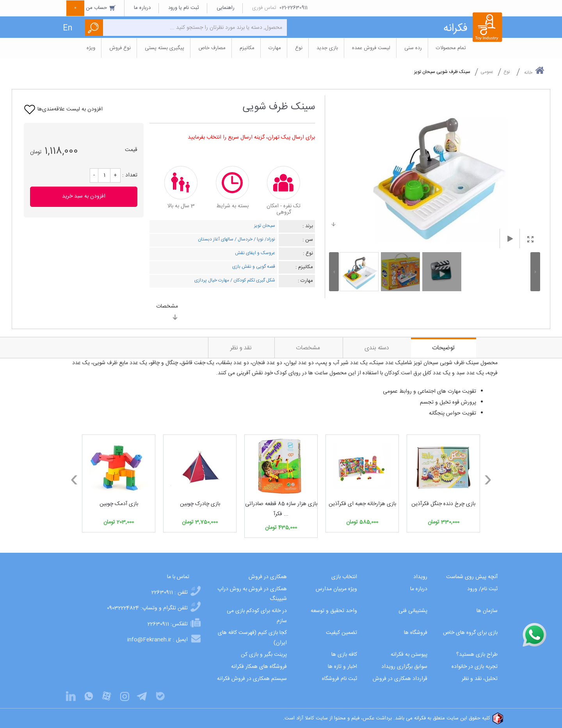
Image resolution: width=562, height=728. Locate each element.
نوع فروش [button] (120, 48)
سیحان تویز (265, 226)
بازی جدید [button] (327, 48)
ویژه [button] (91, 48)
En (68, 28)
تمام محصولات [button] (451, 48)
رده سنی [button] (413, 48)
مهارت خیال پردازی (212, 280)
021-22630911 (293, 8)
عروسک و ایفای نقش (255, 253)
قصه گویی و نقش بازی (254, 267)
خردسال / (243, 239)
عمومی (487, 72)
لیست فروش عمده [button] (371, 48)
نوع (507, 72)
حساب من (91, 8)
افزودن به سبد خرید (84, 196)
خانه (534, 71)
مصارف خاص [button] (212, 48)
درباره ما (142, 8)
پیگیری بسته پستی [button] (165, 48)
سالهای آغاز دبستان (216, 239)
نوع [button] (299, 48)
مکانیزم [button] (247, 48)
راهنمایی (226, 8)
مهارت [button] (275, 48)
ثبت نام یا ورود (184, 8)
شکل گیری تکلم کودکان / (252, 280)
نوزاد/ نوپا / (264, 239)
